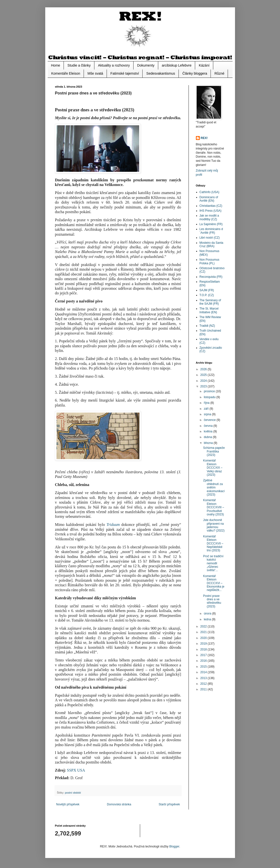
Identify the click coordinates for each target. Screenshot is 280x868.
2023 (204, 386)
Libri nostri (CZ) (210, 238)
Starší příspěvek (169, 804)
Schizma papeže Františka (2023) (214, 451)
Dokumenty (146, 65)
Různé (219, 73)
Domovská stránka (119, 804)
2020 (204, 638)
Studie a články (79, 65)
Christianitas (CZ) (211, 206)
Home (56, 65)
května (208, 431)
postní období (73, 793)
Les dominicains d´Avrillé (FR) (211, 231)
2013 (204, 678)
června (208, 426)
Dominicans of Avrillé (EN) (209, 199)
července (210, 420)
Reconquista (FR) (211, 277)
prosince (210, 391)
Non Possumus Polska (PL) (209, 261)
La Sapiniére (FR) (211, 224)
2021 (204, 632)
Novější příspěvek (68, 804)
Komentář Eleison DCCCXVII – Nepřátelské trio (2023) (213, 544)
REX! (204, 138)
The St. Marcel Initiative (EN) (209, 310)
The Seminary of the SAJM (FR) (210, 302)
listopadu (210, 397)
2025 (204, 375)
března (209, 443)
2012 (204, 684)
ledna (208, 619)
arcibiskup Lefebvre (177, 65)
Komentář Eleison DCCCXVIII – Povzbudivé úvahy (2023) (213, 507)
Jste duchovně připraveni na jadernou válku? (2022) (214, 525)
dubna (208, 437)
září (207, 409)
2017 (204, 655)
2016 (204, 661)
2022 (204, 626)
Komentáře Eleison (66, 73)
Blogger (174, 846)
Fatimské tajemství (125, 73)
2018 (204, 649)
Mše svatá (95, 73)
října (207, 403)
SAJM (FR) (207, 290)
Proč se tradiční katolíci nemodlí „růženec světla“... (213, 563)
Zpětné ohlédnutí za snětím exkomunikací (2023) (214, 487)
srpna (208, 414)
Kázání (204, 65)
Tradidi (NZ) (207, 326)
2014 (204, 672)
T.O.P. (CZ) (207, 295)
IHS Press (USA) (211, 211)
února (208, 613)
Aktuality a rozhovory (114, 65)
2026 (204, 369)
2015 (204, 667)
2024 (204, 381)
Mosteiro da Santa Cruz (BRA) (211, 244)
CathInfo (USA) (209, 192)
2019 (204, 644)
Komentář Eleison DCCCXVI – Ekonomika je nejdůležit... (214, 583)
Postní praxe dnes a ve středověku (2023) (212, 601)
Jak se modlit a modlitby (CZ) (209, 217)
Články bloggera (195, 73)
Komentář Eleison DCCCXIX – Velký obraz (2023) (213, 468)
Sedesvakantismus (161, 73)
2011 (204, 689)
